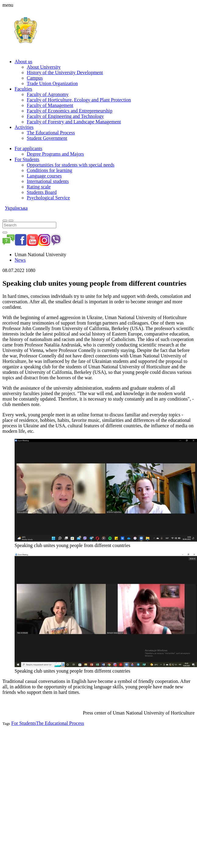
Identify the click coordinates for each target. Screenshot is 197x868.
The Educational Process (51, 133)
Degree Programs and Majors (55, 154)
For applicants (28, 148)
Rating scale (39, 187)
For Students (27, 159)
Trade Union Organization (52, 83)
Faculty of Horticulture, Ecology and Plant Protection (79, 100)
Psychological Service (48, 198)
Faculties (23, 89)
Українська (16, 208)
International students (48, 181)
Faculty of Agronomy (48, 94)
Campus (35, 78)
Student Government (47, 138)
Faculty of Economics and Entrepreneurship (70, 111)
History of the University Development (65, 72)
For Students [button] (24, 723)
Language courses (44, 176)
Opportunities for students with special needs (71, 165)
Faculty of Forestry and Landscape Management (74, 122)
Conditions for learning (49, 170)
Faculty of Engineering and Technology (65, 116)
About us (23, 62)
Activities (24, 127)
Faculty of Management (50, 105)
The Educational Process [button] (60, 723)
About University (44, 67)
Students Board (42, 192)
